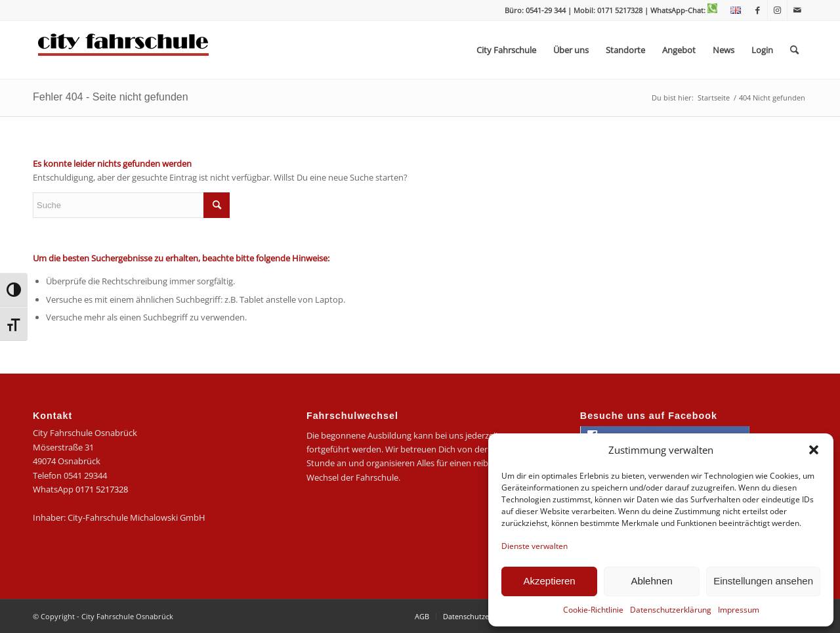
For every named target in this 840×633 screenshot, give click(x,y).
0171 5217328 (102, 489)
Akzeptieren (549, 581)
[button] (814, 450)
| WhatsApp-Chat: (681, 10)
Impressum (739, 610)
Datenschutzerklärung (671, 610)
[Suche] (794, 50)
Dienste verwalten (535, 546)
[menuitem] (732, 11)
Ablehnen (651, 581)
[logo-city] (124, 50)
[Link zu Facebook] (758, 10)
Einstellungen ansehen (763, 581)
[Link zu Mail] (797, 10)
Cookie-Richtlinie (593, 610)
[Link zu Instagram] (777, 10)
